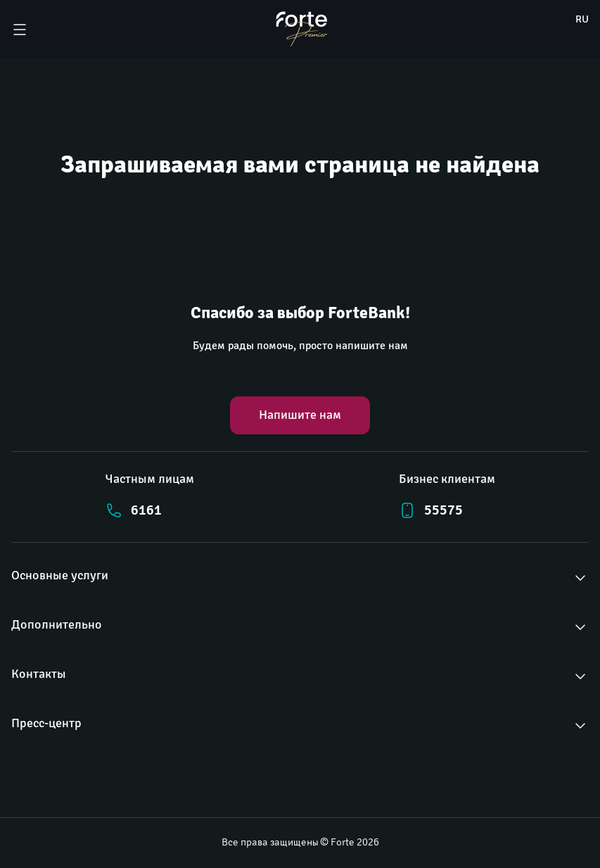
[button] (300, 578)
